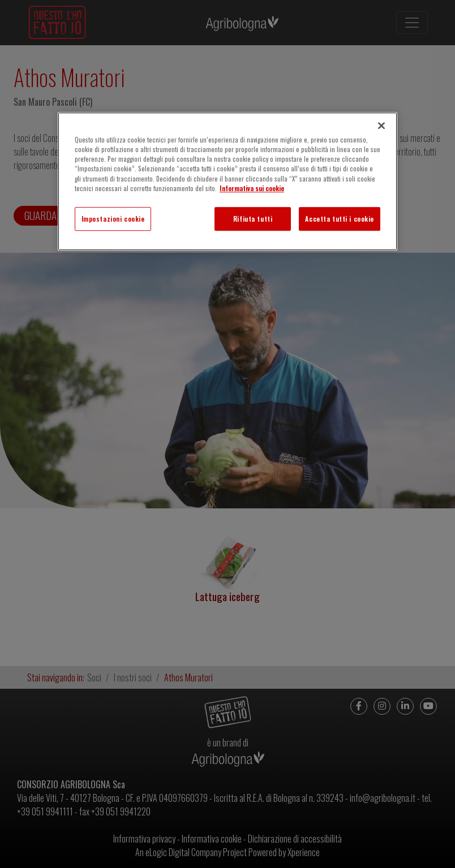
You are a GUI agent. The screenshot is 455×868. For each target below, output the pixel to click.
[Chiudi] (381, 126)
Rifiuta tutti (253, 219)
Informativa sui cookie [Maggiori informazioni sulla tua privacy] (252, 188)
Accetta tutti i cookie (340, 219)
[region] (227, 181)
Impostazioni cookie (113, 219)
